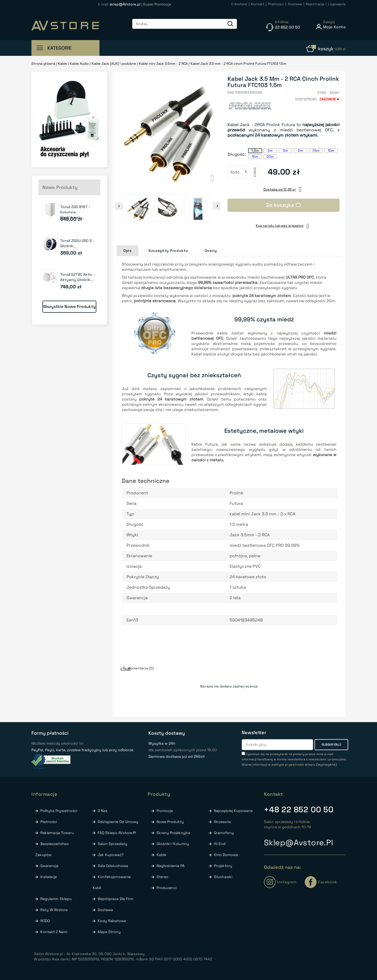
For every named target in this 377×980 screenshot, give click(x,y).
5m (300, 151)
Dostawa (105, 910)
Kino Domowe (225, 855)
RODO (45, 921)
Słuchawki (223, 877)
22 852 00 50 (299, 810)
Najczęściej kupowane (233, 811)
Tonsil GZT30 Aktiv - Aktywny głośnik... (77, 277)
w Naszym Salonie (269, 48)
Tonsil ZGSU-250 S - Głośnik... (77, 243)
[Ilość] (246, 172)
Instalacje (48, 877)
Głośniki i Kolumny (172, 844)
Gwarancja (49, 866)
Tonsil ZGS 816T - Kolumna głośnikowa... (75, 212)
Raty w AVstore (53, 910)
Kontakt (273, 794)
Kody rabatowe (111, 921)
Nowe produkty (170, 822)
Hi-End (219, 844)
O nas (102, 811)
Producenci (166, 888)
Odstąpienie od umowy (117, 822)
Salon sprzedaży (112, 844)
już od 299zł (137, 48)
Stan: (322, 93)
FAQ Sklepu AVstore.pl (116, 833)
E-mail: (120, 4)
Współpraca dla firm (115, 899)
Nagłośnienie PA (170, 866)
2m (270, 151)
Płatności (48, 822)
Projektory (223, 866)
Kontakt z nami (53, 932)
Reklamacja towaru (57, 833)
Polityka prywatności (58, 811)
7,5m (316, 151)
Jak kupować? (110, 855)
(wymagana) (294, 759)
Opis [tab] (127, 251)
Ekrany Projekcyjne (173, 833)
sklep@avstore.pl (299, 843)
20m (270, 157)
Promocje (164, 811)
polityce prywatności (288, 765)
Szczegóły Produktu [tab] (168, 251)
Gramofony (223, 833)
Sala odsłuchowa (112, 866)
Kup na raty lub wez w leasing (284, 226)
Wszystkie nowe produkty (69, 307)
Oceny (211, 251)
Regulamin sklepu (56, 899)
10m (331, 151)
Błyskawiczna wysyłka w (206, 48)
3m (285, 151)
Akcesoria (222, 822)
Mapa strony (109, 932)
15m (255, 157)
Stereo (162, 877)
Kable (161, 855)
